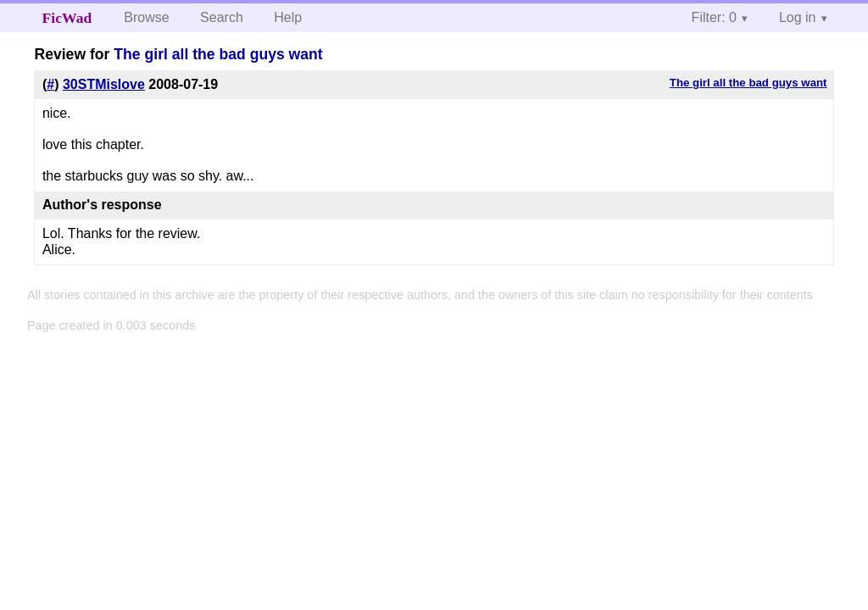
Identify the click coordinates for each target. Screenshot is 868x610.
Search (222, 17)
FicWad (67, 18)
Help (288, 17)
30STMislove (104, 84)
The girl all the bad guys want (218, 54)
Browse (146, 17)
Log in (798, 17)
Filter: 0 (714, 17)
